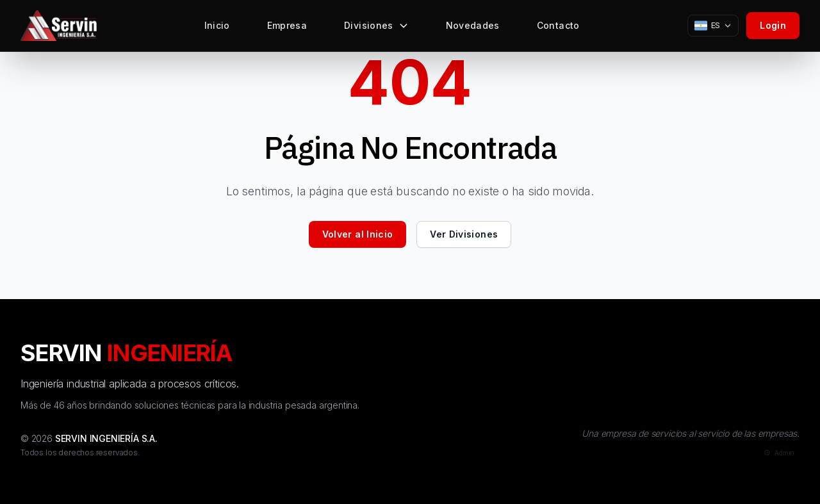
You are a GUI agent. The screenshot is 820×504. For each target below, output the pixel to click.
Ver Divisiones (464, 234)
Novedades (473, 28)
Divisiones (376, 28)
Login (773, 25)
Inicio (217, 28)
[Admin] (778, 453)
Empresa (287, 28)
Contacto (558, 28)
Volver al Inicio (358, 234)
